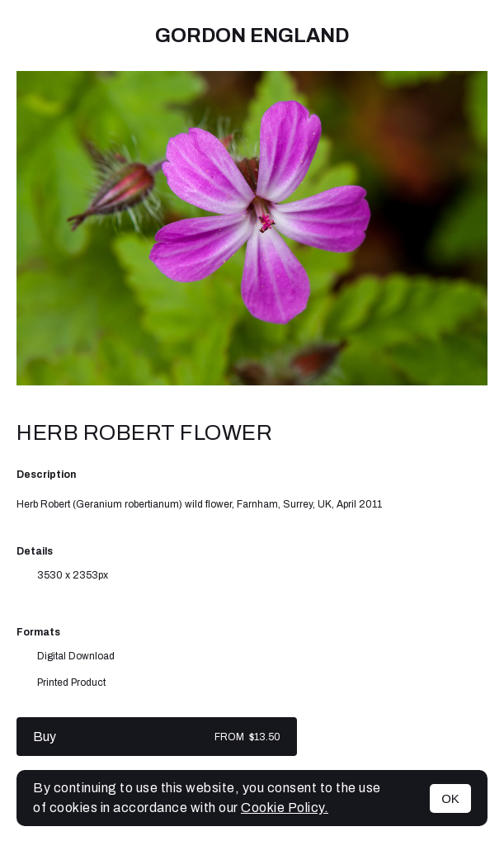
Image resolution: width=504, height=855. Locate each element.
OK (450, 798)
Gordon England (252, 35)
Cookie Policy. (285, 808)
